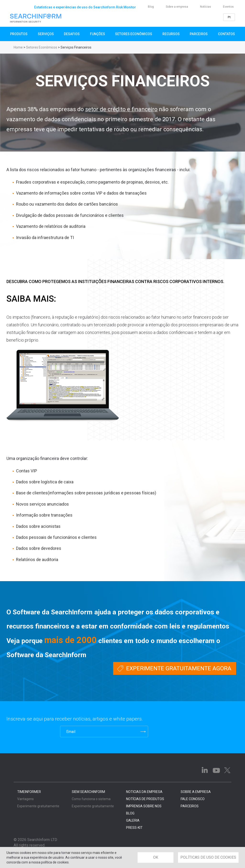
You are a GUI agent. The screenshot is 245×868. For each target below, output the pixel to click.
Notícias (206, 7)
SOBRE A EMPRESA (196, 792)
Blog (151, 7)
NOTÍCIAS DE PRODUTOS (145, 799)
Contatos (226, 34)
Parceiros (199, 34)
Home (18, 47)
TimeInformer (29, 792)
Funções (97, 34)
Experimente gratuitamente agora (179, 668)
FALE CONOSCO (193, 799)
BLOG (130, 813)
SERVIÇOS (46, 34)
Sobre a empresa (177, 7)
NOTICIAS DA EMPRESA (144, 792)
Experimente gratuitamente (38, 806)
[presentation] (30, 732)
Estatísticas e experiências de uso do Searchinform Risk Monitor (85, 7)
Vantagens (25, 799)
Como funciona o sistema (91, 799)
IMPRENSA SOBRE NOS (144, 806)
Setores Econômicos (134, 34)
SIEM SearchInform (88, 792)
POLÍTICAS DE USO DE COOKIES (208, 857)
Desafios (72, 34)
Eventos (228, 7)
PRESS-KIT (134, 828)
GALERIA (133, 820)
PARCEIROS (190, 806)
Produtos (19, 34)
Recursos (171, 34)
